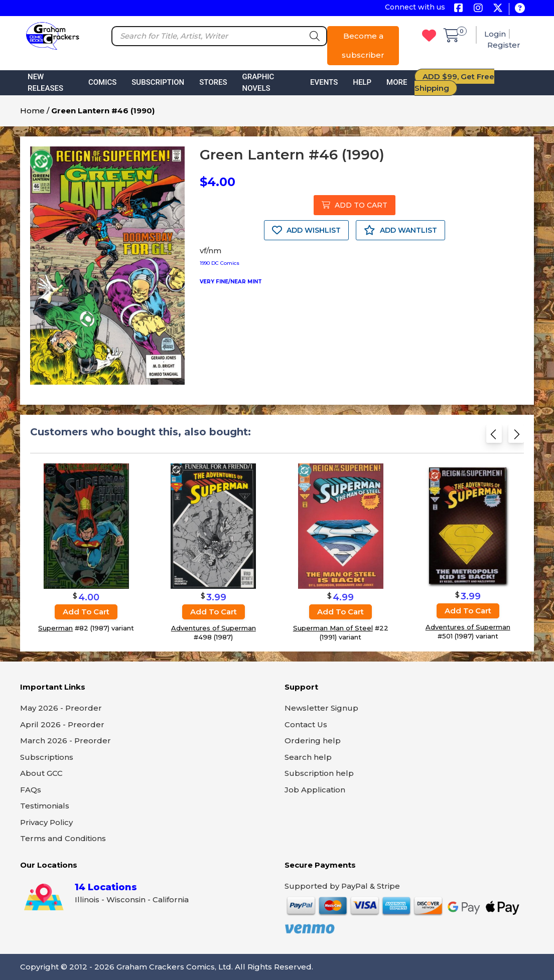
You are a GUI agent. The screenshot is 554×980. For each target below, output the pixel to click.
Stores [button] (213, 82)
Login (495, 34)
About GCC (41, 773)
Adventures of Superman (214, 628)
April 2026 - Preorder (62, 724)
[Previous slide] (494, 437)
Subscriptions (47, 757)
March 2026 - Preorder (65, 741)
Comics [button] (102, 82)
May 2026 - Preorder (61, 708)
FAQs (31, 790)
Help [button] (362, 82)
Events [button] (324, 82)
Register (504, 45)
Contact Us (306, 724)
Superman (55, 628)
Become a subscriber (363, 45)
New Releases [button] (45, 83)
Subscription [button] (158, 82)
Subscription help (319, 773)
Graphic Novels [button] (258, 83)
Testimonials (45, 806)
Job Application (315, 790)
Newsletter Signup (321, 708)
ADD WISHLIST (306, 230)
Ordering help (313, 741)
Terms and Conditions (63, 838)
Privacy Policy (46, 822)
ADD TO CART (355, 205)
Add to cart (86, 612)
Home (32, 111)
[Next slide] (516, 437)
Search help (308, 757)
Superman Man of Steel (333, 628)
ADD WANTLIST (400, 230)
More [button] (397, 82)
